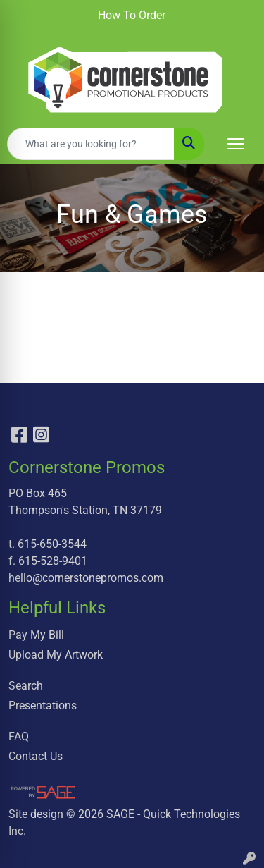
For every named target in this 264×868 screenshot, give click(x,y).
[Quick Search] (91, 144)
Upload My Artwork (56, 655)
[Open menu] (236, 144)
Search (26, 686)
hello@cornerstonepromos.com (86, 578)
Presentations (43, 705)
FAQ (19, 736)
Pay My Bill (36, 635)
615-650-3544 (52, 544)
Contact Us (36, 756)
